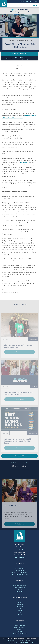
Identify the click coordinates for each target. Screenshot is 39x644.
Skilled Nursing (19, 568)
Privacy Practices (25, 641)
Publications (20, 606)
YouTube (20, 614)
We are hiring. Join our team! (19, 11)
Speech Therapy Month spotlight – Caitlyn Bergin (20, 59)
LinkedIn (20, 612)
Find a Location (20, 527)
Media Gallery (19, 604)
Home (17, 58)
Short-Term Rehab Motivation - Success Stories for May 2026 (18, 346)
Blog (22, 58)
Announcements (32, 433)
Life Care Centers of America (29, 1)
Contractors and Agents (19, 633)
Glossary (20, 589)
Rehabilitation (20, 570)
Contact (19, 631)
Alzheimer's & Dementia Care (20, 572)
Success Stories (33, 339)
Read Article (20, 352)
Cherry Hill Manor (24, 163)
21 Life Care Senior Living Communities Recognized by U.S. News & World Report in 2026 (19, 441)
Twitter (20, 610)
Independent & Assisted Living (19, 574)
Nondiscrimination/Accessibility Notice (20, 642)
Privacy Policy (13, 641)
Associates (34, 387)
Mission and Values (19, 625)
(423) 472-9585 (19, 558)
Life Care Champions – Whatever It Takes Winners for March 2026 (19, 393)
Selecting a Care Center (19, 585)
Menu (35, 6)
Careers (20, 629)
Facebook (20, 608)
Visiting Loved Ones (20, 587)
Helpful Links (19, 591)
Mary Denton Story (20, 627)
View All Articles (20, 456)
